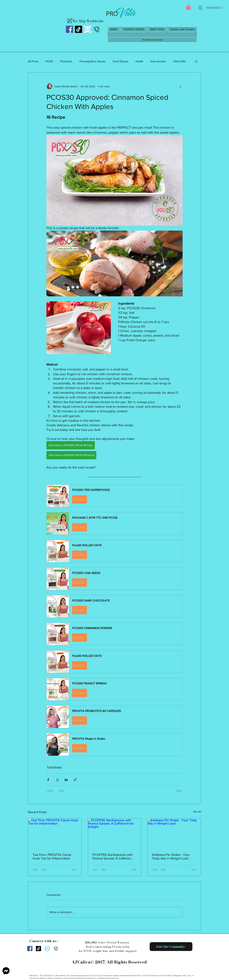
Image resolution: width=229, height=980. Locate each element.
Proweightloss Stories (93, 61)
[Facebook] (69, 29)
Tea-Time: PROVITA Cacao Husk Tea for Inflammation (52, 857)
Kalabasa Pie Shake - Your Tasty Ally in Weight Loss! (171, 857)
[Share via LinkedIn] (66, 780)
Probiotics (66, 61)
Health (139, 61)
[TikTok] (79, 29)
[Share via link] (75, 780)
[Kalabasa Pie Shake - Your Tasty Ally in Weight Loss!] (174, 833)
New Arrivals (158, 61)
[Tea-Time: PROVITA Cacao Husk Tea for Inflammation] (55, 833)
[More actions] (180, 86)
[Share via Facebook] (48, 780)
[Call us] (97, 29)
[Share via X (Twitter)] (57, 780)
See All (197, 812)
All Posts (33, 61)
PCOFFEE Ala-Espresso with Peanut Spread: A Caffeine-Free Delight (113, 857)
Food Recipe (120, 61)
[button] (188, 7)
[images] (88, 29)
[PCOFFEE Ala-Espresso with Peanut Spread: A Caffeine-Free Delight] (115, 833)
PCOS (49, 61)
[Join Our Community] (171, 947)
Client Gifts (179, 61)
